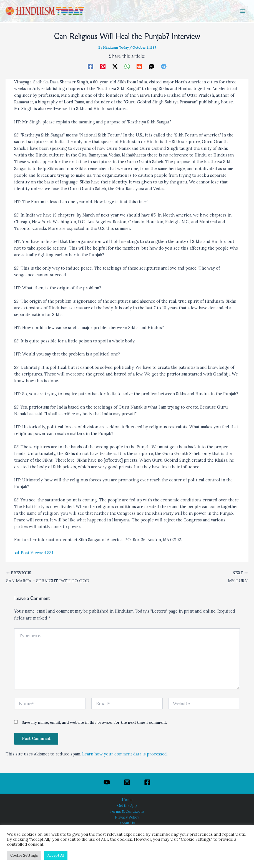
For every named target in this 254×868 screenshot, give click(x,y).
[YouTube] (107, 782)
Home (127, 800)
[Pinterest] (103, 66)
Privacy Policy (127, 817)
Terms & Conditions (127, 811)
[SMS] (152, 66)
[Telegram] (164, 66)
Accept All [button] (56, 855)
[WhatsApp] (127, 66)
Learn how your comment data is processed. (125, 754)
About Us (127, 823)
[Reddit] (139, 66)
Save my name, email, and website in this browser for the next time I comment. (94, 723)
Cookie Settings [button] (24, 855)
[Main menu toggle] (243, 11)
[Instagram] (127, 782)
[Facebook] (90, 66)
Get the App (127, 805)
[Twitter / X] (115, 66)
